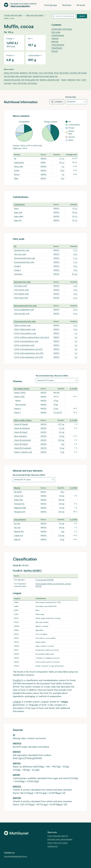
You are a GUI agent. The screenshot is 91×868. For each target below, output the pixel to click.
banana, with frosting (11, 73)
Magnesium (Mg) (20, 508)
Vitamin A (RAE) (20, 393)
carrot (84, 80)
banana (64, 80)
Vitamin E (17, 412)
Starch (16, 208)
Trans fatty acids (20, 254)
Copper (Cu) (18, 535)
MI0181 (43, 162)
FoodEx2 (17, 680)
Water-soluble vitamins (23, 420)
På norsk (81, 5)
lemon (78, 80)
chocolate (8, 83)
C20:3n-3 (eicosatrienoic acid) (25, 333)
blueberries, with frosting (29, 73)
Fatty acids (56, 32)
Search (82, 16)
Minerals (55, 42)
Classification (57, 48)
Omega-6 (17, 270)
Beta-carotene (21, 404)
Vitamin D (17, 408)
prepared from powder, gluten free (45, 76)
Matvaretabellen (20, 6)
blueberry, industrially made (50, 80)
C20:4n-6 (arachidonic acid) (24, 345)
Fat (15, 158)
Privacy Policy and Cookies (58, 843)
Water (16, 178)
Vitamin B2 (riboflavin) (22, 428)
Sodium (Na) (18, 500)
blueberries (71, 80)
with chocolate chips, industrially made (18, 76)
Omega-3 (17, 266)
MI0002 (44, 158)
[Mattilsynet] (16, 833)
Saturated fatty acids (22, 250)
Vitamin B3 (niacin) (21, 432)
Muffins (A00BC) (33, 571)
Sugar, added (19, 216)
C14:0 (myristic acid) (21, 290)
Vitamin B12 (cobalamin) (23, 448)
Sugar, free (18, 220)
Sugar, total (18, 212)
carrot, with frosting (19, 83)
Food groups (51, 5)
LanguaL (17, 702)
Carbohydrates (58, 35)
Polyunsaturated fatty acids (24, 262)
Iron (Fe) (17, 523)
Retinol (18, 401)
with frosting (32, 83)
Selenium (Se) (19, 531)
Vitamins (55, 38)
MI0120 (43, 492)
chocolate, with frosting (78, 73)
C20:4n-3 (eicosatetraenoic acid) (26, 341)
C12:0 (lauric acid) (20, 286)
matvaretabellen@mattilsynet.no (16, 856)
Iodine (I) (17, 539)
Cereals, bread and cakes (13, 15)
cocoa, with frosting (46, 73)
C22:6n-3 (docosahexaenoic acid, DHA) (28, 357)
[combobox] (64, 16)
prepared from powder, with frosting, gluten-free (21, 80)
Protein (17, 170)
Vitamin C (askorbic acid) (23, 452)
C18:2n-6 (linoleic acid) (22, 325)
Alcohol (17, 174)
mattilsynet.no (53, 846)
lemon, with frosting (61, 73)
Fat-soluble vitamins (22, 389)
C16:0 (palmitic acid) (21, 294)
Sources (55, 51)
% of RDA (73, 389)
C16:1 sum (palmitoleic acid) (24, 310)
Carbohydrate (19, 162)
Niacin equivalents (20, 436)
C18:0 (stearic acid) (21, 298)
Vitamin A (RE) (19, 397)
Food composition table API (58, 836)
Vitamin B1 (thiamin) (21, 424)
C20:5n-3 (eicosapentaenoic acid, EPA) (28, 349)
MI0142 (43, 178)
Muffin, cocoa (9, 18)
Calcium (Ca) (19, 496)
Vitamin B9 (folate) (21, 444)
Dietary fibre (18, 166)
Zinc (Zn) (17, 527)
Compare (57, 102)
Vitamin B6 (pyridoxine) (22, 440)
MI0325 (43, 393)
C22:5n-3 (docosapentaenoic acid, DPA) (29, 353)
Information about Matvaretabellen (60, 839)
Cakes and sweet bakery (35, 15)
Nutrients (67, 5)
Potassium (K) (19, 504)
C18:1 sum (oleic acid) (22, 314)
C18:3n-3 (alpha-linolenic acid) (25, 329)
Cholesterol (18, 274)
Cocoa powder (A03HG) (44, 580)
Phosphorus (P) (20, 512)
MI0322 (44, 397)
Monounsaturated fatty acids (24, 258)
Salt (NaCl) (18, 492)
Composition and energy (62, 29)
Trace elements (58, 45)
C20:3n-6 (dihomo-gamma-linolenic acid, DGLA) (31, 337)
